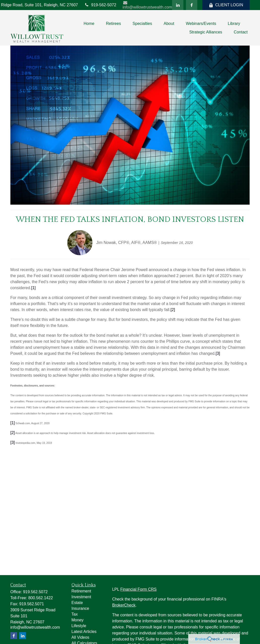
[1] (13, 423)
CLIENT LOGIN (226, 5)
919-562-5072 (100, 5)
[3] (13, 442)
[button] (89, 24)
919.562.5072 (35, 592)
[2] (13, 433)
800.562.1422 (41, 598)
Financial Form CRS (138, 589)
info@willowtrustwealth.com (147, 5)
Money (78, 620)
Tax (75, 614)
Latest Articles (84, 632)
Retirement (81, 591)
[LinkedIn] (178, 5)
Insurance (80, 608)
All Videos (80, 637)
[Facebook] (192, 5)
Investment (81, 597)
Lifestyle (79, 626)
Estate (77, 603)
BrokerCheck (124, 605)
